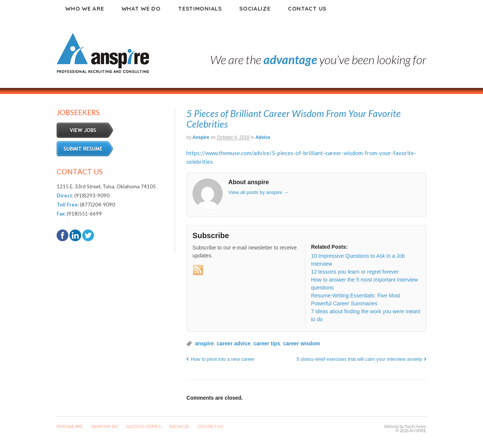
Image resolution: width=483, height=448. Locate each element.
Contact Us (307, 8)
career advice (234, 343)
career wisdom (301, 343)
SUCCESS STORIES (143, 426)
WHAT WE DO (105, 426)
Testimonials (200, 8)
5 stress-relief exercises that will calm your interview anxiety (359, 359)
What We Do (141, 8)
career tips (267, 343)
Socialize (255, 8)
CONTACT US (210, 426)
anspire (201, 137)
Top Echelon (415, 426)
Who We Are (85, 8)
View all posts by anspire (258, 192)
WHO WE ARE (70, 426)
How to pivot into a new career (223, 359)
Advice (263, 137)
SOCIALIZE (179, 426)
